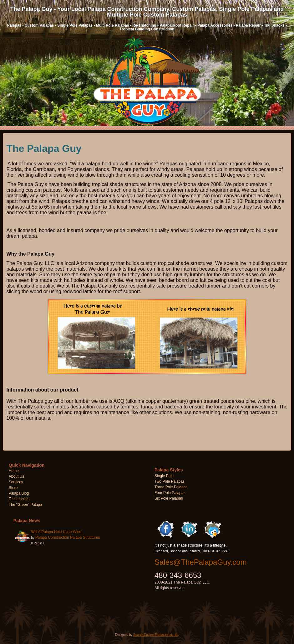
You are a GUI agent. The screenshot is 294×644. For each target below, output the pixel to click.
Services (16, 482)
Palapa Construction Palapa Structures (68, 538)
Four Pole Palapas (170, 493)
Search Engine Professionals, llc (156, 635)
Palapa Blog (19, 493)
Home (14, 471)
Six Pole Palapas (169, 498)
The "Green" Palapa (25, 505)
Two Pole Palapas (170, 481)
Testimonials (19, 499)
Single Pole (164, 476)
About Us (16, 476)
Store (13, 488)
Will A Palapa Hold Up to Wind (56, 532)
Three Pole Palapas (171, 487)
